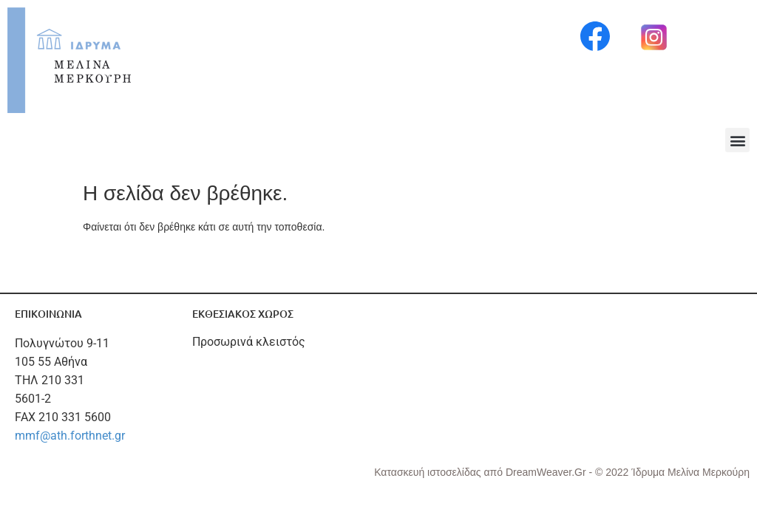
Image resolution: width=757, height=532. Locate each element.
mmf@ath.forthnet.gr (70, 436)
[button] (737, 140)
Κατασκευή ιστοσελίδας (429, 472)
